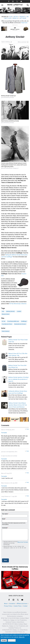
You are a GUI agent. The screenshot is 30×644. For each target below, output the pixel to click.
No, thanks (12, 640)
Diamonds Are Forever (20, 324)
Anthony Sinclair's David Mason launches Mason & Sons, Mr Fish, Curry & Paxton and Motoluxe (18, 405)
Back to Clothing (6, 42)
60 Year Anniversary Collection (18, 304)
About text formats (23, 542)
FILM (11, 17)
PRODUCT (22, 17)
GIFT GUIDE (23, 18)
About (6, 604)
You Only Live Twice (7, 324)
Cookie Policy (18, 606)
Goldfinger (24, 321)
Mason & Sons (6, 314)
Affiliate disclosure (22, 604)
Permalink (4, 433)
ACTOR (16, 17)
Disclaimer (12, 604)
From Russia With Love (13, 321)
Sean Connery (6, 331)
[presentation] (14, 554)
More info (22, 637)
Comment (5, 528)
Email (3, 519)
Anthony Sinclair (10, 311)
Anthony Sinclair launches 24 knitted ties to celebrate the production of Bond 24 (18, 379)
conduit (19, 311)
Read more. (24, 23)
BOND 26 (15, 18)
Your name (5, 514)
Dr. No (4, 321)
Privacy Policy (8, 606)
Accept (4, 640)
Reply (28, 429)
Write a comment (22, 42)
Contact (25, 606)
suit (3, 311)
